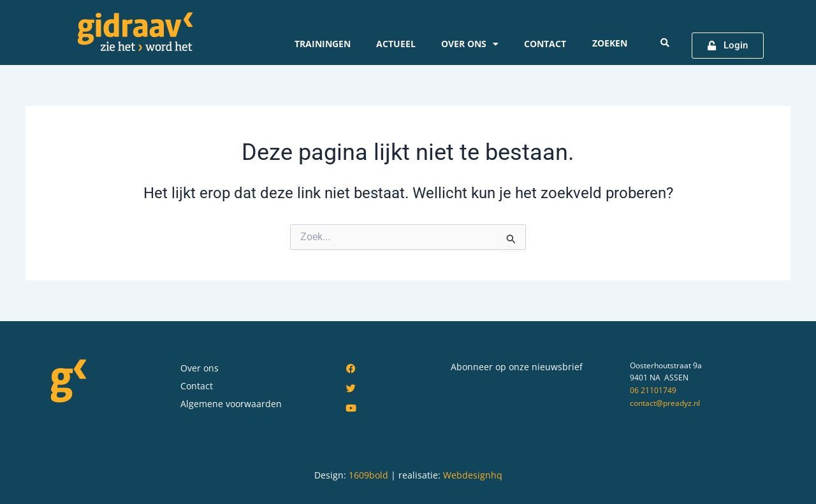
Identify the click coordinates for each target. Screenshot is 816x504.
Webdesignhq (473, 475)
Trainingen (323, 44)
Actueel (396, 44)
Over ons (470, 44)
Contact (545, 44)
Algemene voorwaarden (231, 404)
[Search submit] (665, 43)
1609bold (368, 475)
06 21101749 (653, 390)
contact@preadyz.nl (665, 403)
